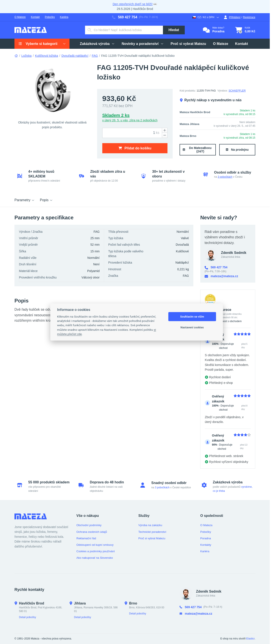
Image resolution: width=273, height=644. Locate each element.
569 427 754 (125, 17)
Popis (46, 200)
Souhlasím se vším (192, 317)
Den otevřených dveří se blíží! (133, 4)
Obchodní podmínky (89, 525)
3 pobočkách (225, 177)
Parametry (25, 200)
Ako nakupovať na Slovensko (95, 558)
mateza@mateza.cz (221, 276)
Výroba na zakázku (150, 525)
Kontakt (35, 17)
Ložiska (26, 56)
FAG (95, 56)
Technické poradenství (152, 532)
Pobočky (50, 17)
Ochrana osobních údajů (92, 532)
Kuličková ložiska (47, 56)
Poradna (206, 538)
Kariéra (64, 17)
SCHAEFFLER (237, 91)
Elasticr (250, 639)
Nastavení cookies (192, 327)
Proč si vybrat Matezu (152, 538)
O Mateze (20, 17)
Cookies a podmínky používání (96, 551)
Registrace (249, 17)
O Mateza (206, 525)
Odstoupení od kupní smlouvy (95, 545)
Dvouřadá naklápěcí (75, 56)
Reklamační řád (86, 538)
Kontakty (206, 545)
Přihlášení (232, 17)
